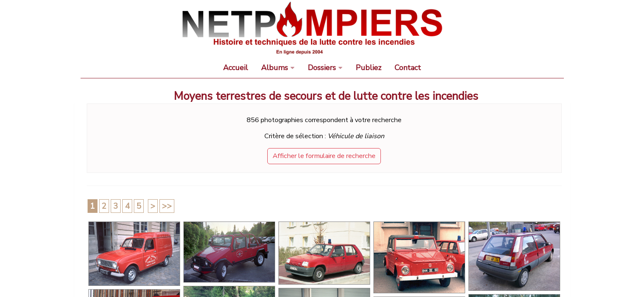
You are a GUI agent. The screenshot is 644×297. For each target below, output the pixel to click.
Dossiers (322, 68)
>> (167, 206)
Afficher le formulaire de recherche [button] (324, 156)
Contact (408, 68)
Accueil (235, 68)
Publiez (368, 68)
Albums (274, 68)
